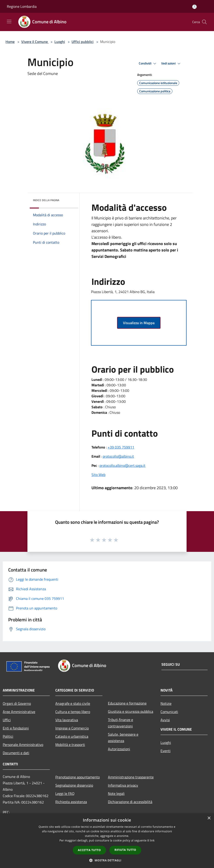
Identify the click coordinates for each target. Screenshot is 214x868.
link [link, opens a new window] (152, 840)
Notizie (166, 703)
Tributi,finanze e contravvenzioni (120, 723)
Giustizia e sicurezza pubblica (131, 711)
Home (10, 42)
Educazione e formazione (127, 703)
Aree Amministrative (19, 712)
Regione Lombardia (22, 6)
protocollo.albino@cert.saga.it (122, 465)
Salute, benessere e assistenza (123, 737)
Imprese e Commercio (72, 728)
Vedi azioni (171, 64)
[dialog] (107, 841)
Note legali (116, 793)
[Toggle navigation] (9, 21)
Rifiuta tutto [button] (125, 850)
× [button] (209, 818)
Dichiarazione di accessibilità (130, 802)
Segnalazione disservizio (74, 785)
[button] (107, 860)
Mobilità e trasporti (70, 745)
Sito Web (98, 475)
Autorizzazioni (119, 749)
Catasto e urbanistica (72, 736)
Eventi (166, 751)
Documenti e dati (16, 753)
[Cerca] (204, 22)
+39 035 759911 (121, 447)
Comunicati (169, 712)
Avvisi (165, 720)
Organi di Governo (17, 703)
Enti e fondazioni (16, 728)
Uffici (7, 720)
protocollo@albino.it (118, 456)
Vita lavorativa (67, 720)
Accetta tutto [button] (89, 850)
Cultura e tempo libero (73, 712)
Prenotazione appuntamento (78, 777)
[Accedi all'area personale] (194, 7)
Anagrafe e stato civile (73, 703)
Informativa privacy (123, 785)
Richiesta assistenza (71, 802)
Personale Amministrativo (23, 745)
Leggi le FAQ (65, 793)
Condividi (148, 64)
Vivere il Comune (35, 42)
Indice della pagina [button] (46, 200)
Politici (8, 736)
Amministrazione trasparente (131, 777)
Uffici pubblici (83, 42)
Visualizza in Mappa (139, 323)
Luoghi (60, 42)
